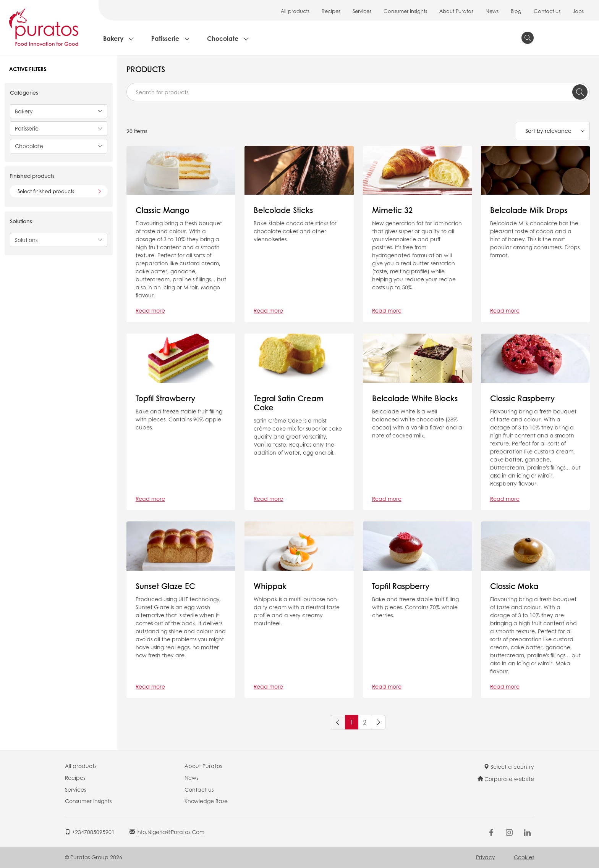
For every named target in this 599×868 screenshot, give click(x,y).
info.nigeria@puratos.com (167, 832)
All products (295, 11)
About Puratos (456, 11)
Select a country (509, 766)
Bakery (113, 38)
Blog (516, 11)
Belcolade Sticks (283, 210)
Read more (150, 310)
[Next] (378, 722)
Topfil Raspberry (401, 586)
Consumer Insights (405, 11)
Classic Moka (514, 586)
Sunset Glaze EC (165, 586)
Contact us (547, 11)
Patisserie (165, 38)
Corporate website (506, 779)
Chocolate (223, 38)
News (492, 11)
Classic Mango (163, 210)
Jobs (578, 11)
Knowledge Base (206, 801)
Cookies (524, 857)
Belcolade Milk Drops (529, 210)
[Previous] (338, 722)
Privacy (486, 857)
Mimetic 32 (392, 210)
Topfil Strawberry (165, 398)
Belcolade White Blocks (415, 398)
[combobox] (358, 92)
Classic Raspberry (522, 398)
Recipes (331, 11)
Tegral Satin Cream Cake (289, 403)
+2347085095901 (90, 832)
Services (362, 11)
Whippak (270, 586)
